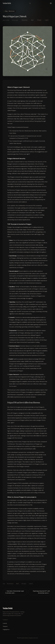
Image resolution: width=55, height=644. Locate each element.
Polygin (24, 584)
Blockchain (10, 584)
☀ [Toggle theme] (30, 3)
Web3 (18, 584)
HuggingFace (6, 629)
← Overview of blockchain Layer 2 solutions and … (15, 593)
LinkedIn (5, 623)
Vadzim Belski (7, 3)
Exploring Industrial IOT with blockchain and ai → (41, 593)
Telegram (5, 626)
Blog (6, 11)
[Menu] (51, 3)
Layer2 (31, 584)
